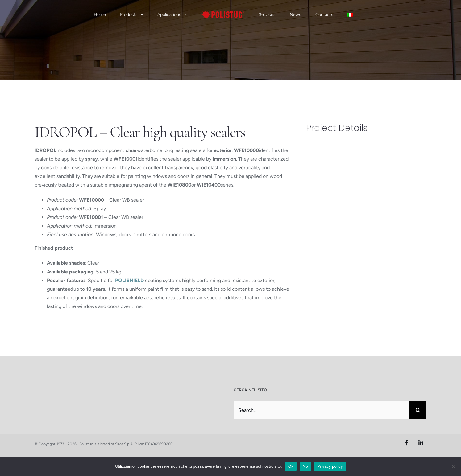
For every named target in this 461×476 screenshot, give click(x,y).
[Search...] (321, 410)
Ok (291, 466)
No (305, 466)
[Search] (418, 410)
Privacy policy (330, 466)
